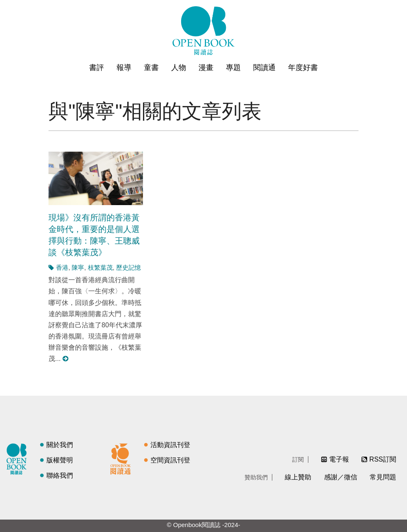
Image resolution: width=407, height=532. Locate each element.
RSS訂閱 (383, 459)
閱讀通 (264, 68)
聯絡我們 (60, 475)
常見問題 (383, 477)
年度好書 (303, 68)
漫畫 (206, 68)
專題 (233, 68)
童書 (151, 68)
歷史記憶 (128, 267)
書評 (97, 68)
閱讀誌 (19, 458)
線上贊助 (298, 477)
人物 (179, 68)
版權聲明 (60, 460)
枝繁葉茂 (100, 267)
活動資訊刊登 (170, 445)
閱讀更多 (66, 359)
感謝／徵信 (341, 477)
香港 (62, 267)
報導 (124, 68)
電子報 (339, 459)
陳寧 (78, 267)
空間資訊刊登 (170, 460)
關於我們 (60, 445)
